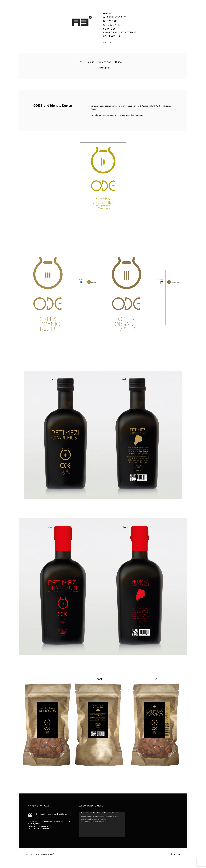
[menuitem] (120, 42)
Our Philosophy (115, 17)
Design (90, 62)
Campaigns (105, 62)
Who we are (112, 25)
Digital (119, 62)
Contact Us (112, 36)
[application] (102, 825)
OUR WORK (110, 21)
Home (107, 13)
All (81, 62)
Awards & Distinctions (120, 32)
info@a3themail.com (42, 829)
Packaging (104, 68)
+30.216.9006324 (41, 826)
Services (110, 29)
